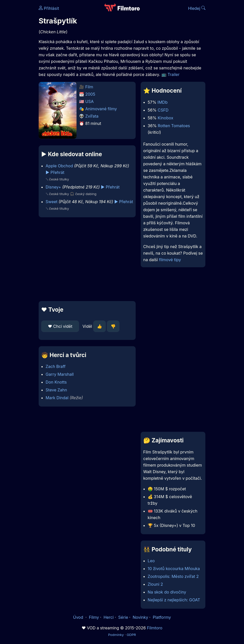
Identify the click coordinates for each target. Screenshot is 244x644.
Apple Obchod (59, 166)
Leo (151, 561)
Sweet (52, 202)
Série (123, 617)
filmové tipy (170, 260)
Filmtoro (155, 628)
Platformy (162, 617)
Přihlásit (49, 8)
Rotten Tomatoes (174, 126)
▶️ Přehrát (55, 172)
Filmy (94, 617)
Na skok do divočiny (167, 592)
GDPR (131, 635)
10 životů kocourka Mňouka (174, 569)
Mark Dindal (57, 398)
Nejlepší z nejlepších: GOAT (174, 600)
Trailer (174, 74)
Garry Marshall (60, 374)
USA (90, 101)
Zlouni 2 (155, 584)
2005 (90, 94)
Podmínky (116, 635)
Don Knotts (56, 382)
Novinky (140, 617)
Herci (109, 617)
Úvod (79, 617)
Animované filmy (101, 109)
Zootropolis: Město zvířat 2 (173, 576)
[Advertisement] (86, 259)
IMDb (162, 102)
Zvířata (92, 116)
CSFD (163, 110)
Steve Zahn (56, 390)
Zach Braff (56, 366)
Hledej (197, 8)
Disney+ (53, 187)
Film (89, 87)
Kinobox (165, 118)
